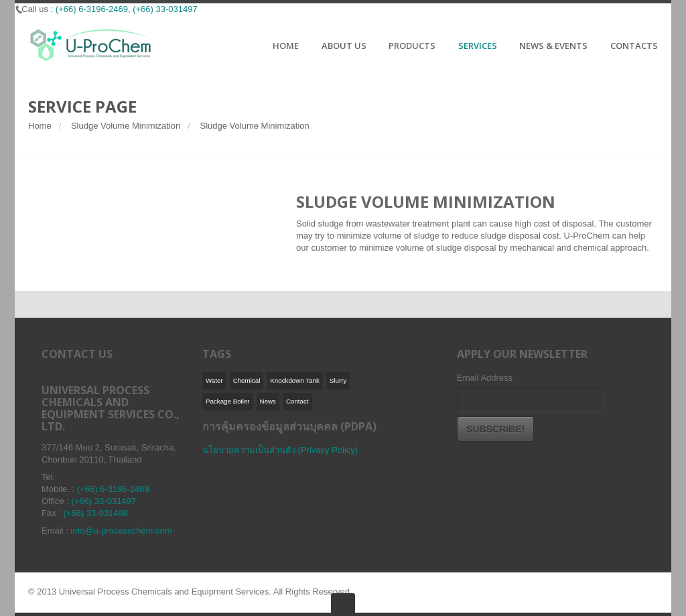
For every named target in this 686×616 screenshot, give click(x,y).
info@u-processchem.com (121, 531)
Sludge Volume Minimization (126, 126)
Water (214, 380)
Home (40, 126)
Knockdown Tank (295, 380)
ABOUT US (344, 46)
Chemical (247, 380)
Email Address (485, 378)
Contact (297, 401)
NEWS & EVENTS (553, 46)
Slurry (338, 380)
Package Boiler (228, 401)
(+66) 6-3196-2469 (92, 9)
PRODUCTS (412, 46)
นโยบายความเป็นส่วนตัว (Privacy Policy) (280, 450)
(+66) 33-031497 (165, 9)
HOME (286, 46)
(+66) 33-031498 (96, 513)
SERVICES (478, 46)
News (268, 401)
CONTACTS (634, 46)
